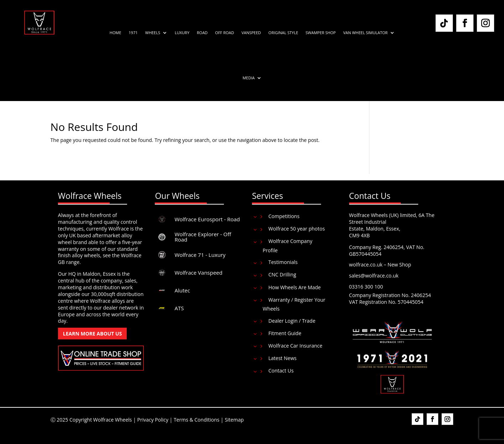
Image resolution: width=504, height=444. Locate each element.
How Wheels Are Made (295, 287)
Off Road (224, 33)
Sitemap (234, 420)
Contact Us (281, 371)
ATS (179, 308)
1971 (133, 33)
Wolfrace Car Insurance (295, 346)
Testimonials (283, 262)
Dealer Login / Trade (292, 321)
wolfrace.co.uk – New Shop (380, 265)
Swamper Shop (321, 33)
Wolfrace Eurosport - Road (207, 219)
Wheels (153, 33)
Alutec (182, 290)
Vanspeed (251, 33)
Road (202, 33)
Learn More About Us (93, 334)
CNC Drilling (282, 274)
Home (115, 33)
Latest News (282, 358)
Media (248, 78)
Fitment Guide (285, 333)
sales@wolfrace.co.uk (374, 276)
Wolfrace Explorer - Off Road (203, 237)
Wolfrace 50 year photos (297, 229)
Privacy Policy (153, 420)
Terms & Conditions (197, 420)
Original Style (283, 33)
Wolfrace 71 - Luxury (200, 255)
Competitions (284, 216)
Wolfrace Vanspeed (198, 273)
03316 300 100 (366, 287)
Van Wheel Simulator (365, 33)
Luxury (182, 33)
